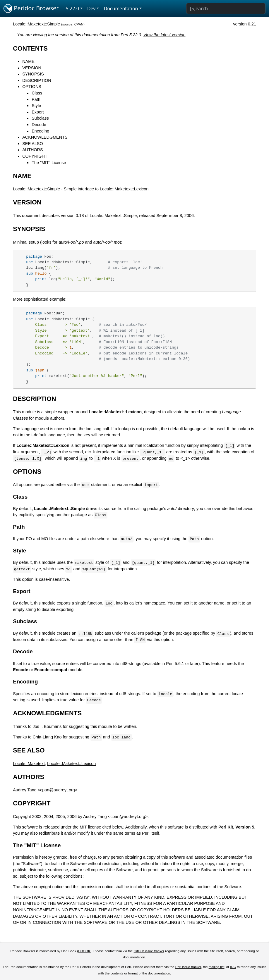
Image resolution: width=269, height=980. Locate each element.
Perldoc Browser (31, 8)
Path (36, 99)
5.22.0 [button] (72, 8)
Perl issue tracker (188, 967)
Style (36, 106)
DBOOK (84, 951)
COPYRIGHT (35, 156)
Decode (39, 125)
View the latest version (165, 35)
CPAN (79, 24)
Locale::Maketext (29, 764)
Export (38, 112)
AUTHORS (32, 150)
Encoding (40, 131)
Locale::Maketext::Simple (36, 24)
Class (37, 93)
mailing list (217, 967)
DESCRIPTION (37, 80)
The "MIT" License (49, 163)
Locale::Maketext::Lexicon (71, 764)
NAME (28, 61)
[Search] (226, 8)
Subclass (40, 118)
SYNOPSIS (33, 74)
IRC (233, 967)
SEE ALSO (32, 144)
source (67, 24)
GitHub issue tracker (149, 951)
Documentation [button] (121, 8)
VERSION (32, 68)
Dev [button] (91, 8)
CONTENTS (30, 48)
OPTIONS (32, 87)
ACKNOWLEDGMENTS (45, 137)
